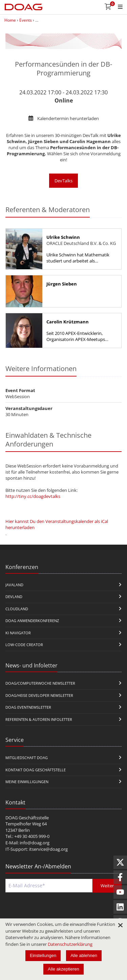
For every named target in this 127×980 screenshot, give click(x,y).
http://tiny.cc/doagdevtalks (33, 496)
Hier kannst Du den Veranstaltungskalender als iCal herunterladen (57, 524)
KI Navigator (18, 633)
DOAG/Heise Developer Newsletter (39, 695)
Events (26, 20)
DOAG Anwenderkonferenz (32, 621)
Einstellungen (43, 955)
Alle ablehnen (84, 955)
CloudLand (17, 609)
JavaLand (14, 585)
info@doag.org (35, 843)
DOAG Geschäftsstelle (27, 818)
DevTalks (63, 181)
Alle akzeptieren (63, 969)
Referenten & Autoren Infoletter (39, 719)
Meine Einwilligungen (27, 782)
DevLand (14, 597)
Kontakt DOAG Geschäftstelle (36, 770)
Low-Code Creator (24, 645)
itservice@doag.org (48, 849)
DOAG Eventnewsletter (28, 707)
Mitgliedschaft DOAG (27, 758)
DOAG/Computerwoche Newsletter (40, 683)
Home (10, 20)
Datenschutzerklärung (70, 944)
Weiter (107, 886)
